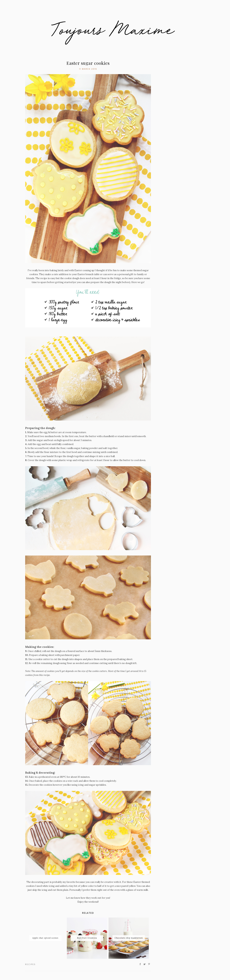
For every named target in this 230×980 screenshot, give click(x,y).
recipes (30, 964)
